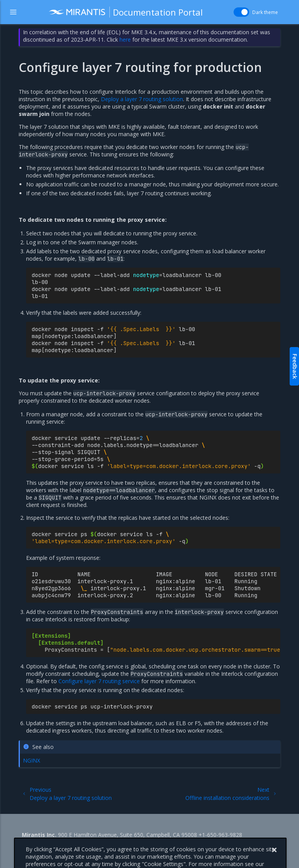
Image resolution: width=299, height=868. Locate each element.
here (125, 39)
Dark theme (265, 12)
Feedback (295, 366)
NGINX (32, 760)
